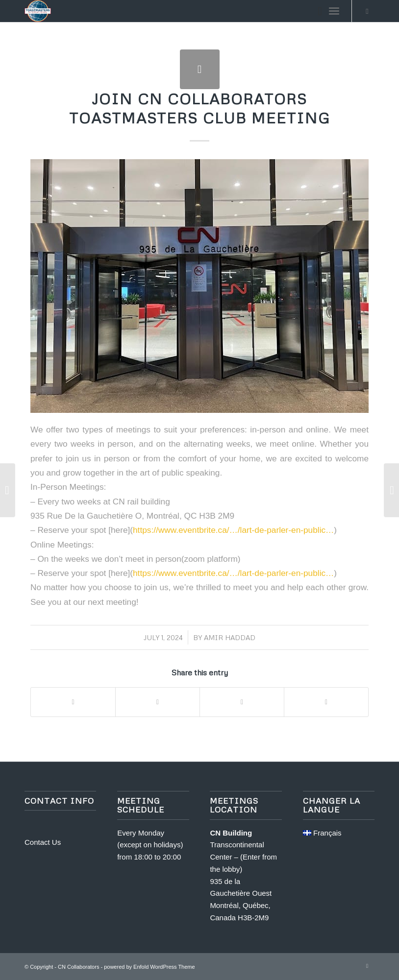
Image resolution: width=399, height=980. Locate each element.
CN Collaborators (78, 967)
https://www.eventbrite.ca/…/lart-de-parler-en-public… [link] (233, 530)
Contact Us (43, 842)
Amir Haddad (230, 637)
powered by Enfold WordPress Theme (149, 967)
